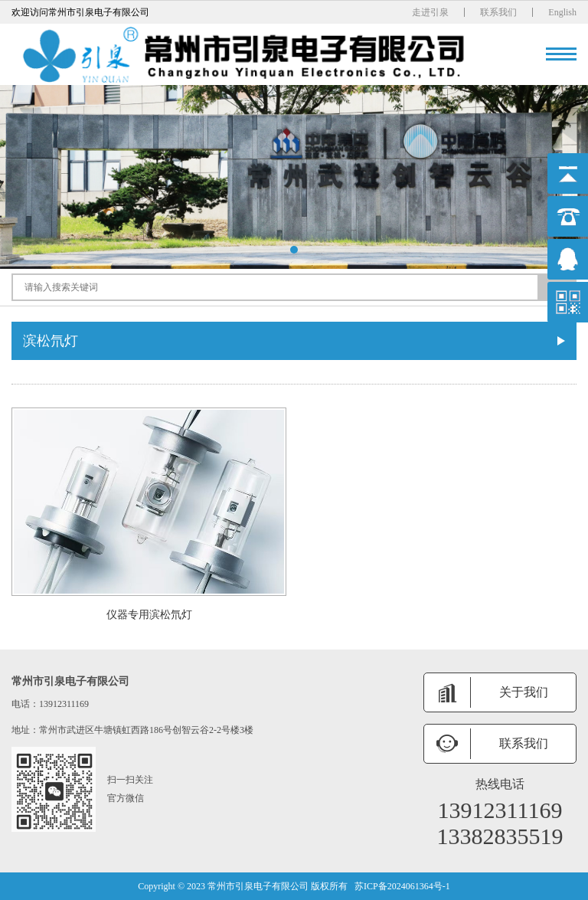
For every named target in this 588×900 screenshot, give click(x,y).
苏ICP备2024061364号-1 (402, 886)
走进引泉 (430, 12)
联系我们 (498, 12)
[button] (294, 250)
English (562, 12)
